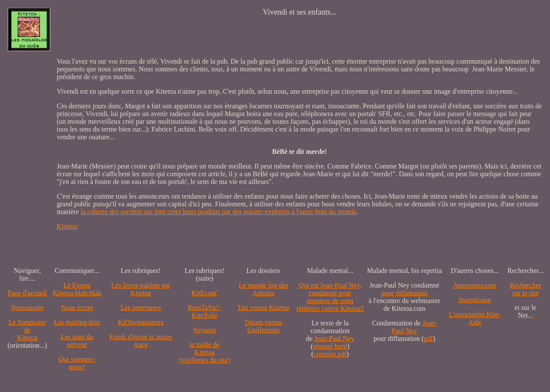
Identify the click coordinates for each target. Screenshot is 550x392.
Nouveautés (27, 308)
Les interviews (141, 308)
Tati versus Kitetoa (264, 308)
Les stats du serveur (77, 341)
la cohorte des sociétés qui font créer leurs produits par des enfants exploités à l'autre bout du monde (218, 212)
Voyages (205, 330)
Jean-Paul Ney (334, 338)
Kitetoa (67, 226)
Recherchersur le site (525, 289)
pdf (428, 338)
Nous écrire (77, 308)
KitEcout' (205, 293)
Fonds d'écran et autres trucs (141, 341)
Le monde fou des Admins (263, 289)
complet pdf (330, 354)
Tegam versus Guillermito (263, 326)
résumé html (330, 346)
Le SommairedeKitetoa (27, 330)
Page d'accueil (27, 293)
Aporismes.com (475, 285)
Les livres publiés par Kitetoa (141, 289)
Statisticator (475, 300)
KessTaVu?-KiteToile (205, 311)
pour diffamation (404, 293)
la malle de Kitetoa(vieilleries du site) (205, 352)
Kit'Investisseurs (141, 322)
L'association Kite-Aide (475, 318)
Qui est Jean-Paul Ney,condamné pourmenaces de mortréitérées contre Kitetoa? (330, 297)
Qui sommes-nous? (77, 363)
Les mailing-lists (77, 322)
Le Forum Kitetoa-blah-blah (77, 289)
